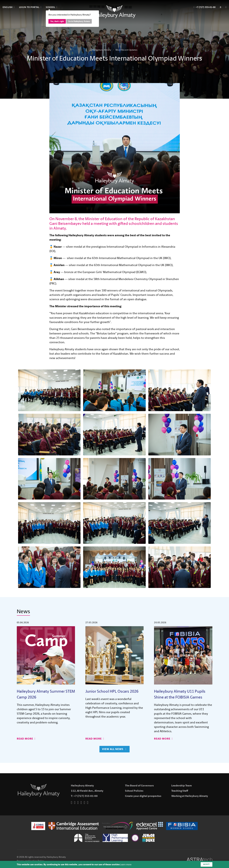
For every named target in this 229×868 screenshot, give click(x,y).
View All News (114, 749)
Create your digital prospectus (143, 796)
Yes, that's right (57, 21)
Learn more (126, 864)
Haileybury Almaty (102, 50)
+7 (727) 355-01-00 (86, 796)
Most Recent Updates (126, 50)
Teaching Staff (180, 791)
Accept (206, 864)
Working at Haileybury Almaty (190, 796)
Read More (26, 739)
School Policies (134, 791)
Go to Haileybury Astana (79, 21)
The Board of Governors (139, 786)
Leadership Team (182, 786)
